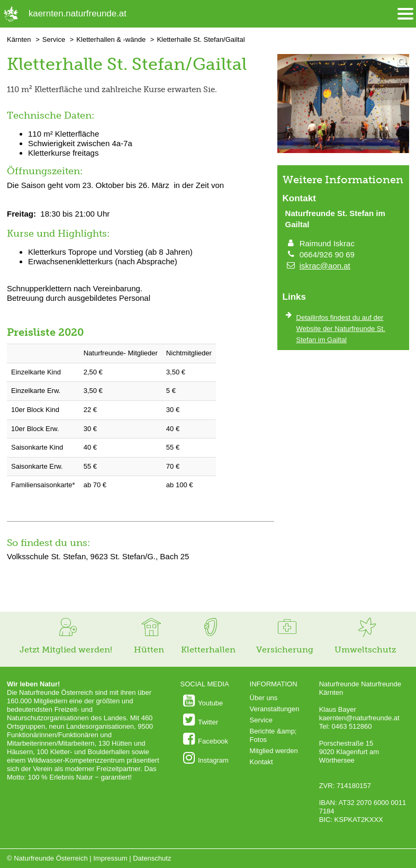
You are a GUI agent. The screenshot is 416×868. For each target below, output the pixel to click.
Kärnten (19, 39)
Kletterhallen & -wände (111, 39)
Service (54, 39)
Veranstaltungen (275, 709)
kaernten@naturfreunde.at (359, 718)
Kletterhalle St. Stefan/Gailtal (201, 39)
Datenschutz (152, 858)
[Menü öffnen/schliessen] (405, 14)
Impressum (110, 858)
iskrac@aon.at (325, 266)
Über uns (264, 698)
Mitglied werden (274, 751)
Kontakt (261, 762)
